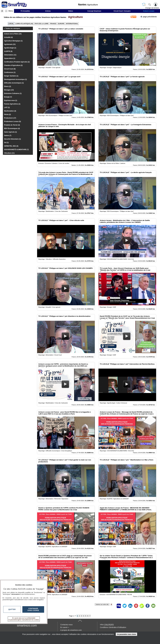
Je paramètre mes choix (126, 634)
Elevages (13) (9, 90)
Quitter (12, 609)
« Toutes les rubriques (12, 28)
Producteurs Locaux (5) (12, 121)
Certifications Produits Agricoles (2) (17, 62)
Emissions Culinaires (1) (13, 93)
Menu (11, 11)
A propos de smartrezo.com (71, 630)
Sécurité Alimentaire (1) (12, 139)
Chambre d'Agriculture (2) (13, 65)
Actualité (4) (8, 37)
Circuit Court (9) (10, 69)
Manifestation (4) (10, 111)
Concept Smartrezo (94, 11)
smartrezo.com (27, 625)
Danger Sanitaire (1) (11, 76)
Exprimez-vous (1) (11, 100)
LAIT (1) (7, 107)
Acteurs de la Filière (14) (13, 34)
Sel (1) (6, 143)
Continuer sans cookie (33, 609)
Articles (48, 11)
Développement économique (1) (15, 79)
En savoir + (65, 627)
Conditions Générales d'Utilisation (113, 627)
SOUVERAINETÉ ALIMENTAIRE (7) (16, 150)
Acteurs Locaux (149, 11)
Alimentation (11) (10, 55)
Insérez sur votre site (102, 604)
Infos (107, 625)
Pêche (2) (7, 114)
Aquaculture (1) (10, 58)
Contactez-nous (66, 625)
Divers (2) (8, 86)
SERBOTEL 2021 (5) (11, 146)
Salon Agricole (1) (10, 132)
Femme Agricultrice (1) (12, 104)
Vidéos (71, 11)
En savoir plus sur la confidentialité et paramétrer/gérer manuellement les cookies (24, 619)
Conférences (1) (10, 72)
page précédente (149, 16)
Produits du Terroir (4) (12, 125)
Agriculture (75, 17)
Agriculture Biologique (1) (13, 41)
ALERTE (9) (8, 51)
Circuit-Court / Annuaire (122, 11)
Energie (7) (8, 97)
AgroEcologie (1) (10, 48)
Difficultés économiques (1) (14, 83)
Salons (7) (8, 136)
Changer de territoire (152, 8)
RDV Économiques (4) (12, 128)
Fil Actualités (25, 11)
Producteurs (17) (10, 118)
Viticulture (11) (9, 153)
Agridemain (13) (10, 44)
